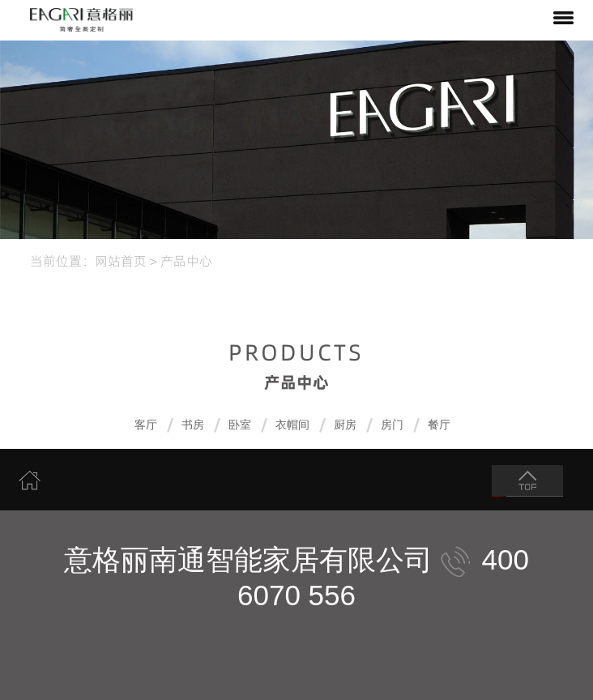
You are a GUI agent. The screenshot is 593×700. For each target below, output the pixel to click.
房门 (392, 425)
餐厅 (439, 425)
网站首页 (121, 260)
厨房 (345, 425)
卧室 (240, 425)
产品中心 (186, 260)
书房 (193, 425)
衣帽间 (292, 425)
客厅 (146, 425)
